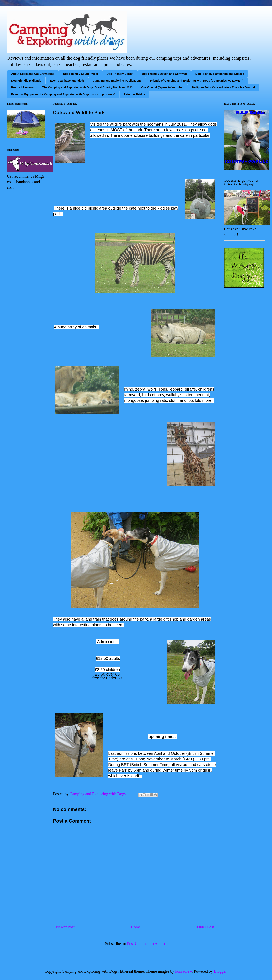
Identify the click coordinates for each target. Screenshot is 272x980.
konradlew (183, 971)
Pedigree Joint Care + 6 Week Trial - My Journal (223, 87)
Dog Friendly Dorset (120, 74)
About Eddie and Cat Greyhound (33, 74)
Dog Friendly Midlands (26, 81)
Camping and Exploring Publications (117, 81)
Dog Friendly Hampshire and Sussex (220, 74)
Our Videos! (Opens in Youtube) (162, 87)
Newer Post (65, 927)
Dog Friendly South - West (80, 74)
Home (136, 927)
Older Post (205, 927)
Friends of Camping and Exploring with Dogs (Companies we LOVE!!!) (197, 81)
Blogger (220, 971)
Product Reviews (22, 87)
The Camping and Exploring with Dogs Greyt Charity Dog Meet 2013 (87, 87)
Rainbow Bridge (134, 94)
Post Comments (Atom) (146, 944)
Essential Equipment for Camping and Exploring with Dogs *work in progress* (63, 94)
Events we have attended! (67, 81)
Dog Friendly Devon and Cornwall (164, 74)
